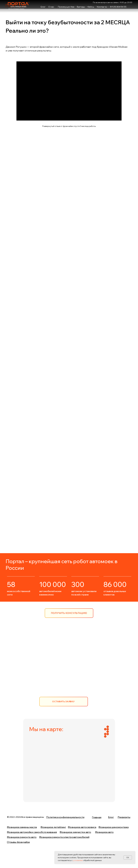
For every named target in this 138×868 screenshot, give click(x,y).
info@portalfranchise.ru (63, 676)
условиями (78, 860)
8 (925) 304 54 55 (60, 666)
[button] (69, 613)
